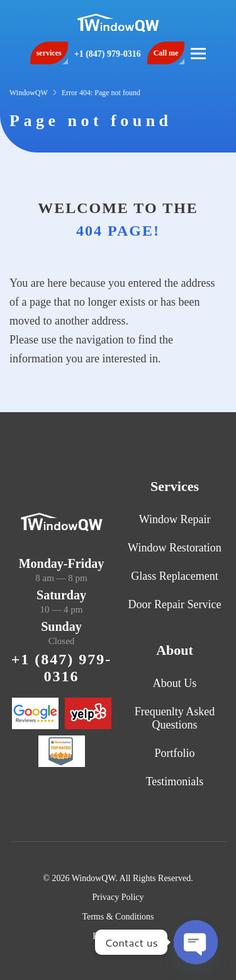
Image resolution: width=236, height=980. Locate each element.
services (49, 53)
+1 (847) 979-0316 (108, 54)
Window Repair (175, 519)
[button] (198, 53)
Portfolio (174, 753)
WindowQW (29, 93)
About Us (175, 683)
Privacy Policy (118, 897)
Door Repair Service (175, 604)
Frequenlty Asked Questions (175, 718)
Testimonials (175, 781)
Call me (166, 53)
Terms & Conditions (118, 917)
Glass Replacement (174, 576)
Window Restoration (175, 548)
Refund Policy (118, 936)
